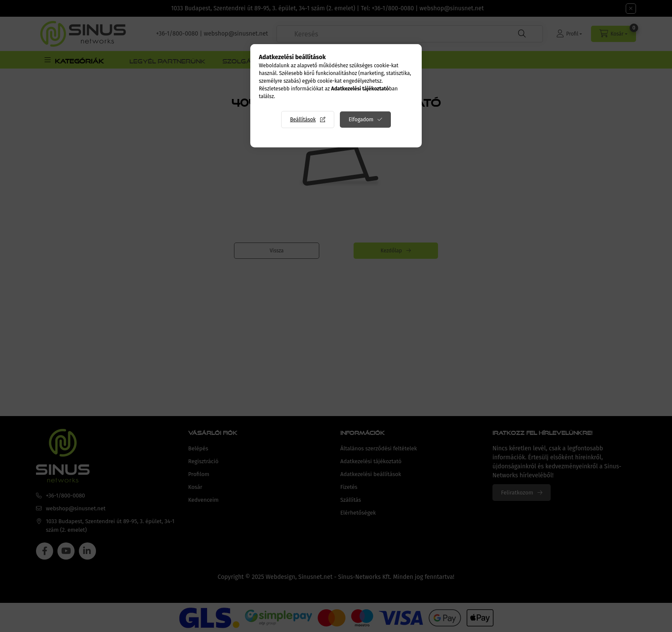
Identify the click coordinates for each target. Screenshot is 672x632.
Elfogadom (361, 120)
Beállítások (303, 120)
